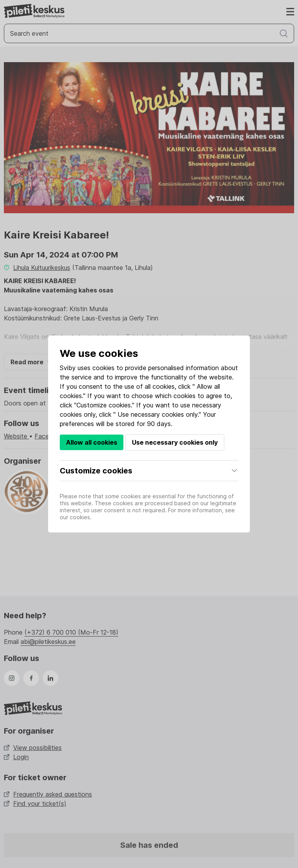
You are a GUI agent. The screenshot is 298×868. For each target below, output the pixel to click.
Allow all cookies (92, 442)
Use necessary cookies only (175, 442)
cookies (103, 368)
